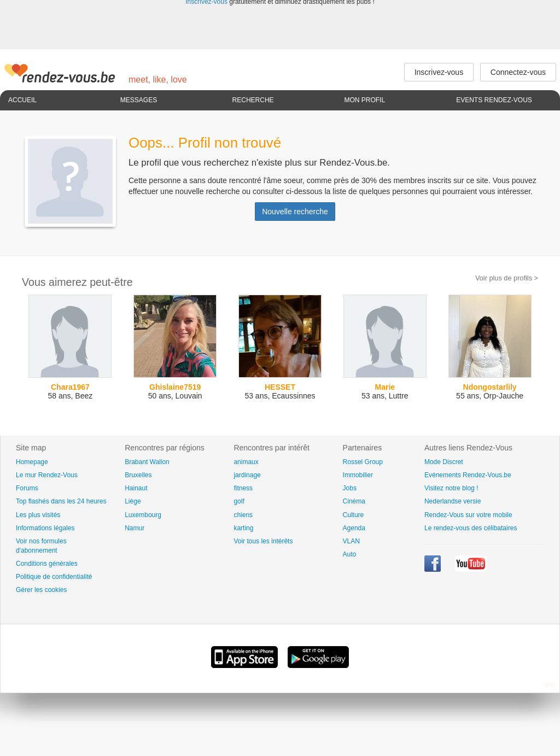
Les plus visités (38, 515)
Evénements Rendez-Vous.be (468, 475)
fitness (243, 488)
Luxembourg (143, 515)
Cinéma (354, 501)
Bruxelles (138, 475)
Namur (135, 528)
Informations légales (45, 528)
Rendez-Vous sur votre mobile (468, 515)
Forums (27, 488)
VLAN (351, 541)
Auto (350, 554)
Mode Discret (444, 462)
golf (239, 501)
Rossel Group (363, 462)
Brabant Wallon (147, 462)
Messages (139, 100)
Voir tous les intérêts (263, 541)
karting (243, 528)
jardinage (247, 475)
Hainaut (136, 488)
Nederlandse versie (453, 501)
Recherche (253, 100)
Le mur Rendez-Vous (47, 475)
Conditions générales (47, 564)
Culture (354, 515)
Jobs (350, 488)
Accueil (22, 100)
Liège (133, 501)
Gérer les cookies (41, 590)
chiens (243, 515)
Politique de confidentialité (54, 577)
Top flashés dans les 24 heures (61, 501)
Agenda (354, 528)
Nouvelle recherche (295, 212)
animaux (246, 462)
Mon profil (364, 100)
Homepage (32, 462)
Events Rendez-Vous (494, 100)
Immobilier (358, 475)
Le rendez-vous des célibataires (471, 528)
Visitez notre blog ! (451, 488)
